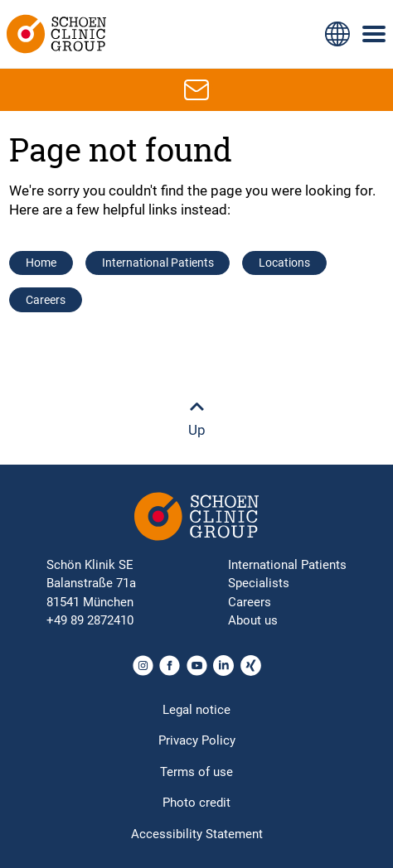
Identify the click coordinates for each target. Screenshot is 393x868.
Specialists (259, 583)
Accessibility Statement (197, 834)
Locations (284, 263)
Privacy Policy (197, 740)
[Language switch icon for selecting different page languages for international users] (337, 34)
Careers (46, 300)
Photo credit (196, 803)
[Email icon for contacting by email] (196, 89)
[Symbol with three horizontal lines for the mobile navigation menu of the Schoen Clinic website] (375, 34)
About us (253, 620)
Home (41, 263)
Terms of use (196, 772)
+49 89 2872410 (90, 620)
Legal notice (196, 710)
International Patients (158, 263)
